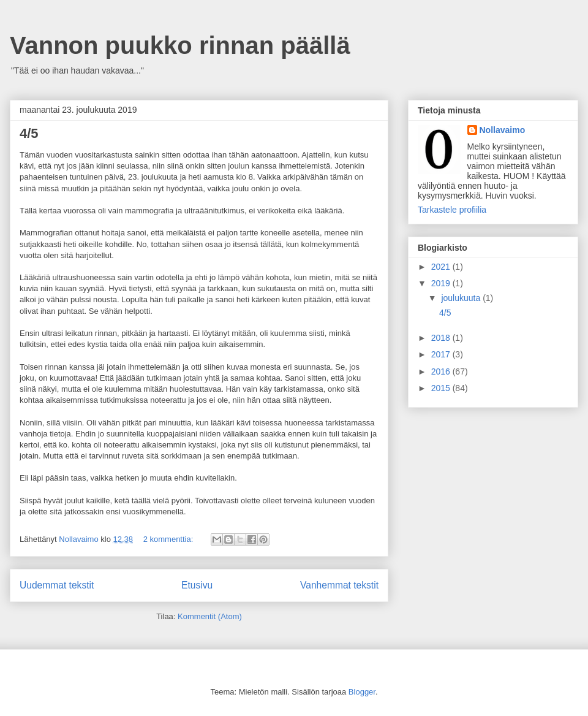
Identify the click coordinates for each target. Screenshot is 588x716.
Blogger (362, 692)
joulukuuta (462, 298)
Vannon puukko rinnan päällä (180, 45)
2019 (442, 283)
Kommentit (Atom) (210, 616)
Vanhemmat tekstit (339, 585)
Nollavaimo (503, 130)
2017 (442, 354)
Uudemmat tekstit (57, 585)
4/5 (29, 133)
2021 (442, 267)
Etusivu (197, 585)
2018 (442, 338)
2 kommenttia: (169, 539)
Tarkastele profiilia (452, 210)
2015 (442, 388)
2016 (442, 371)
